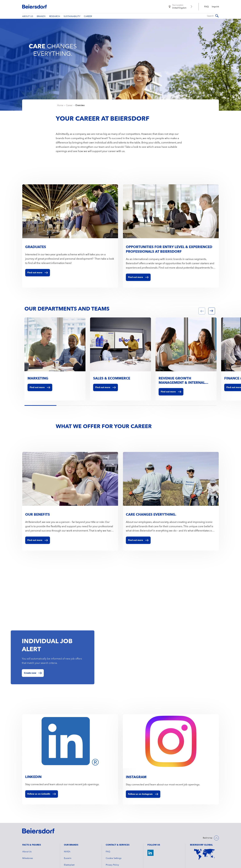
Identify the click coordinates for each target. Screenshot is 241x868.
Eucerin (68, 866)
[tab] (25, 414)
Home (60, 113)
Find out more (40, 395)
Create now (30, 681)
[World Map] (204, 862)
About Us (27, 860)
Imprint (215, 7)
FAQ (206, 7)
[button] (202, 319)
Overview (80, 113)
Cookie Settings (114, 866)
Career (69, 113)
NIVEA (67, 860)
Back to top (208, 846)
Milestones (28, 866)
